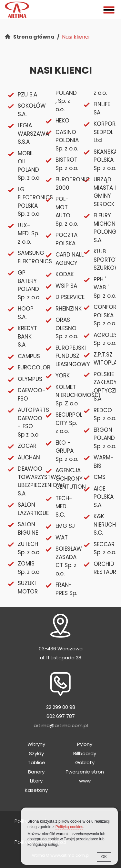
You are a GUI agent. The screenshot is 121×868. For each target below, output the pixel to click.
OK (104, 857)
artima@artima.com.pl (61, 725)
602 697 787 (61, 716)
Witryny (36, 744)
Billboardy (85, 753)
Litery (36, 781)
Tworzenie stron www (85, 776)
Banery (36, 772)
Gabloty (85, 762)
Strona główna (34, 37)
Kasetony (36, 790)
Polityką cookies (69, 827)
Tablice (36, 762)
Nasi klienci (76, 37)
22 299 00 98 (61, 707)
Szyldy (36, 753)
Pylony (85, 744)
